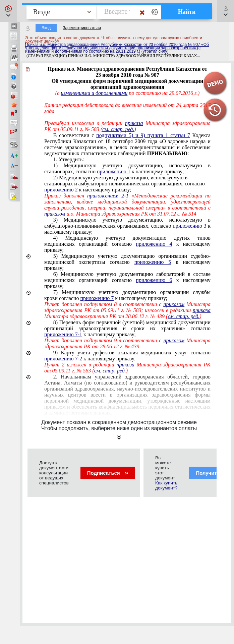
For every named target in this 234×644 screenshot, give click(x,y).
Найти (187, 12)
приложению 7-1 (63, 334)
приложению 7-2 (63, 359)
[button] (8, 11)
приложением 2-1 (108, 196)
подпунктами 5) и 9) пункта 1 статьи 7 (143, 135)
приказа (134, 123)
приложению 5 (153, 262)
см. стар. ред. (118, 129)
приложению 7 (97, 298)
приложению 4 (154, 244)
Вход (46, 28)
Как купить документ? (166, 485)
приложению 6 (154, 280)
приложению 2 (61, 190)
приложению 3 (189, 226)
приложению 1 (114, 171)
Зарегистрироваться (82, 28)
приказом (55, 214)
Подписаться (108, 473)
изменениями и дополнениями (94, 93)
